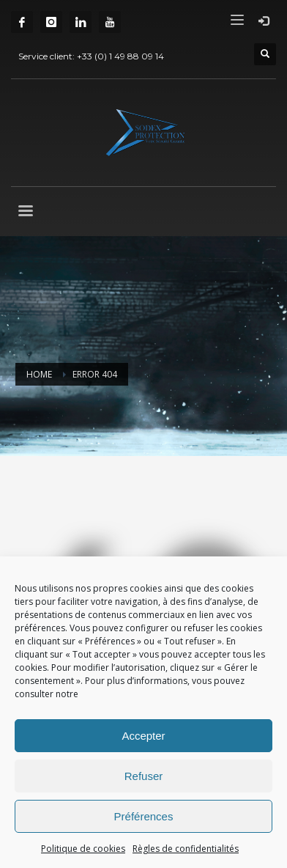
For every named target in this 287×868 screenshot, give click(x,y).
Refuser (144, 776)
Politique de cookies (83, 849)
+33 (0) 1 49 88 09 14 (120, 56)
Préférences (144, 816)
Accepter (143, 736)
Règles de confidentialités (186, 849)
